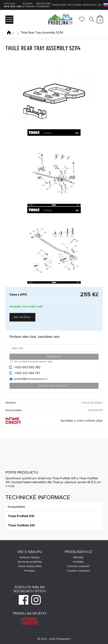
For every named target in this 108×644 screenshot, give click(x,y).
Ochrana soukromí (78, 566)
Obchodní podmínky (43, 5)
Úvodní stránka (9, 33)
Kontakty (90, 5)
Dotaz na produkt (54, 386)
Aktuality (78, 557)
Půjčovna (75, 5)
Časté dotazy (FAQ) (30, 566)
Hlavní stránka (29, 5)
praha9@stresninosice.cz (31, 379)
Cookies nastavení (78, 571)
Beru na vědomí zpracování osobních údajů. (34, 362)
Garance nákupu (30, 557)
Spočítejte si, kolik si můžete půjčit (82, 421)
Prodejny (30, 571)
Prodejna (59, 5)
